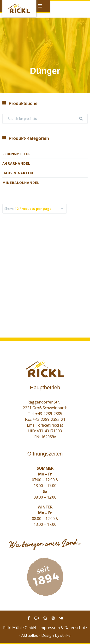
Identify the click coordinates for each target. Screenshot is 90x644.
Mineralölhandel (21, 183)
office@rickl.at (51, 425)
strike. (66, 635)
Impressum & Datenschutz (63, 628)
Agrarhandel (16, 163)
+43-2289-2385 (49, 414)
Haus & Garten (18, 173)
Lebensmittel (16, 154)
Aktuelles (30, 635)
